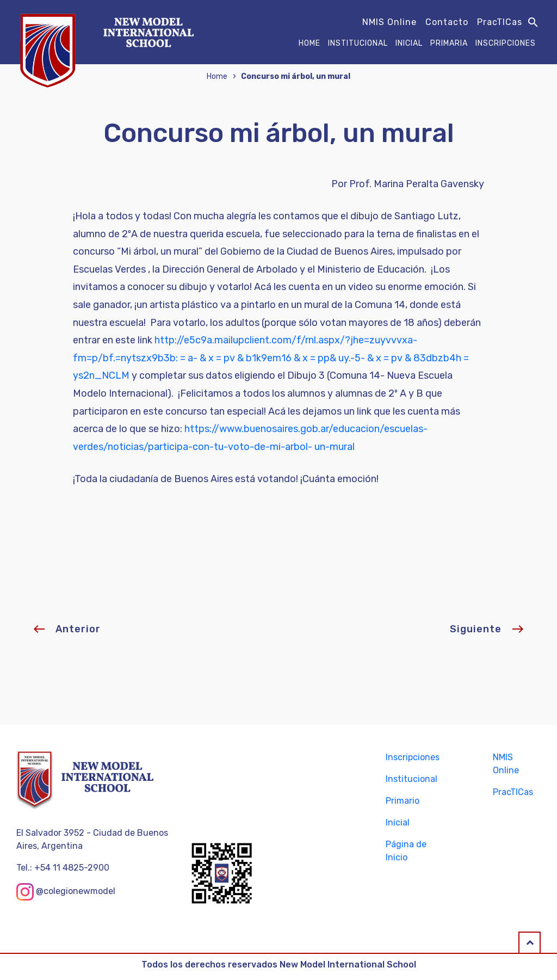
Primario (403, 801)
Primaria (449, 43)
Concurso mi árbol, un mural (296, 76)
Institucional (358, 43)
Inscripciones (506, 43)
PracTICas (500, 22)
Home (310, 43)
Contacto (447, 22)
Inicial (409, 43)
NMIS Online (389, 22)
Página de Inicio (406, 851)
